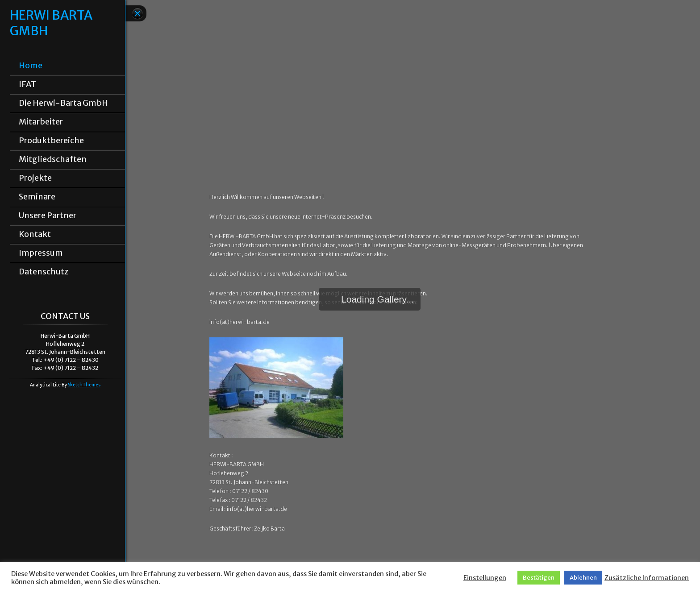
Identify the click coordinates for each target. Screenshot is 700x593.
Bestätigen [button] (539, 578)
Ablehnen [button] (583, 578)
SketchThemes (84, 385)
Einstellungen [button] (485, 578)
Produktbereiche (51, 141)
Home (31, 66)
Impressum (41, 253)
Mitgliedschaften (53, 159)
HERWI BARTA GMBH (51, 23)
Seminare (37, 197)
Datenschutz (44, 272)
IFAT (27, 84)
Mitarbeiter (41, 122)
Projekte (35, 178)
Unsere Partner (48, 216)
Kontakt (35, 234)
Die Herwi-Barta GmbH (63, 103)
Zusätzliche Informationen (647, 578)
